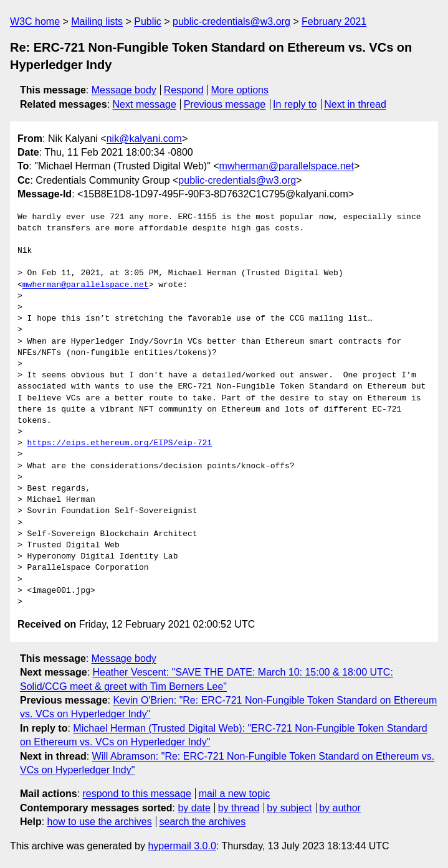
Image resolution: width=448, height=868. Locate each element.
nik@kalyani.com (144, 139)
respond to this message (136, 794)
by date (194, 808)
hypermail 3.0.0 (182, 846)
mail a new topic (235, 794)
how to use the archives (100, 822)
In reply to (295, 104)
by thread (239, 808)
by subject (289, 808)
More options (240, 90)
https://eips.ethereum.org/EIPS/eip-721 (120, 443)
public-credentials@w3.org (231, 21)
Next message (145, 104)
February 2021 (334, 21)
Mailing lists (97, 21)
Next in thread (355, 104)
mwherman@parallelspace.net (287, 166)
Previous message (225, 104)
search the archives (203, 822)
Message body (124, 90)
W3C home (35, 21)
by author (340, 808)
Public (148, 21)
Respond (184, 90)
